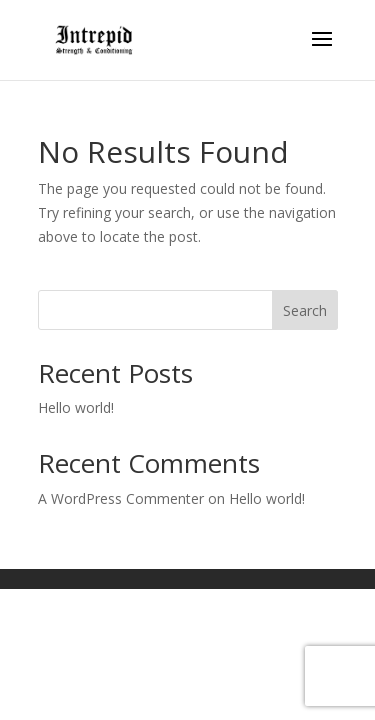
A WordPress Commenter (121, 498)
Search (305, 310)
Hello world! (76, 407)
